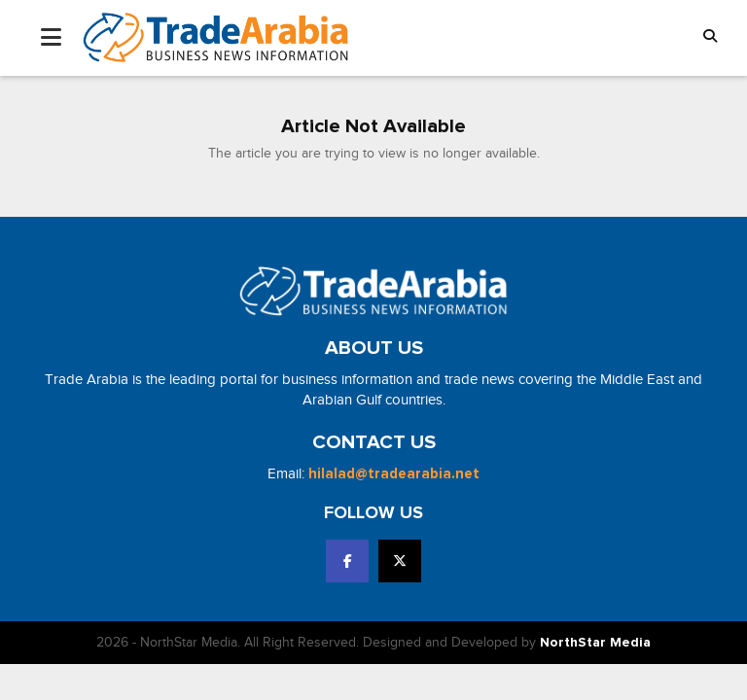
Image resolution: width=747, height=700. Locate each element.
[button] (710, 37)
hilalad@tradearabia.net (394, 474)
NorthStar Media (595, 643)
